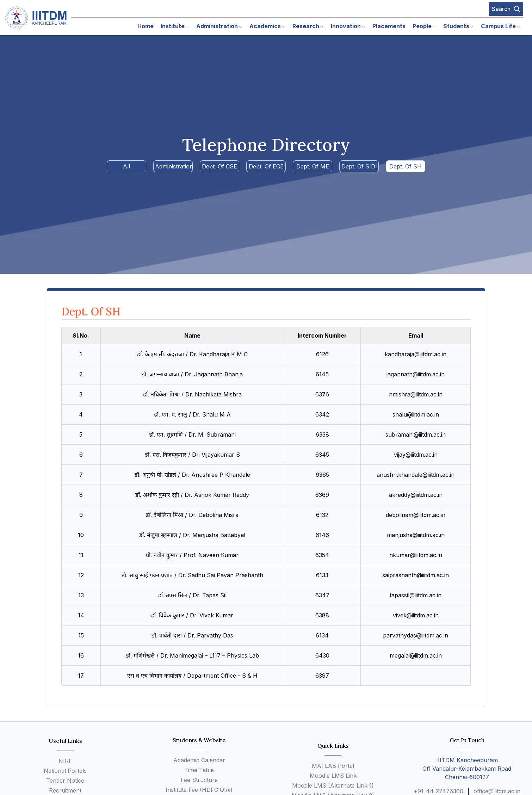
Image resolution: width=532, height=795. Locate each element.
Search (506, 9)
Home (146, 26)
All (126, 166)
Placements (389, 26)
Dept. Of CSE (219, 166)
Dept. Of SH (406, 166)
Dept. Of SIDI (359, 166)
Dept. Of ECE (266, 166)
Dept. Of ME (313, 166)
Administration (174, 166)
